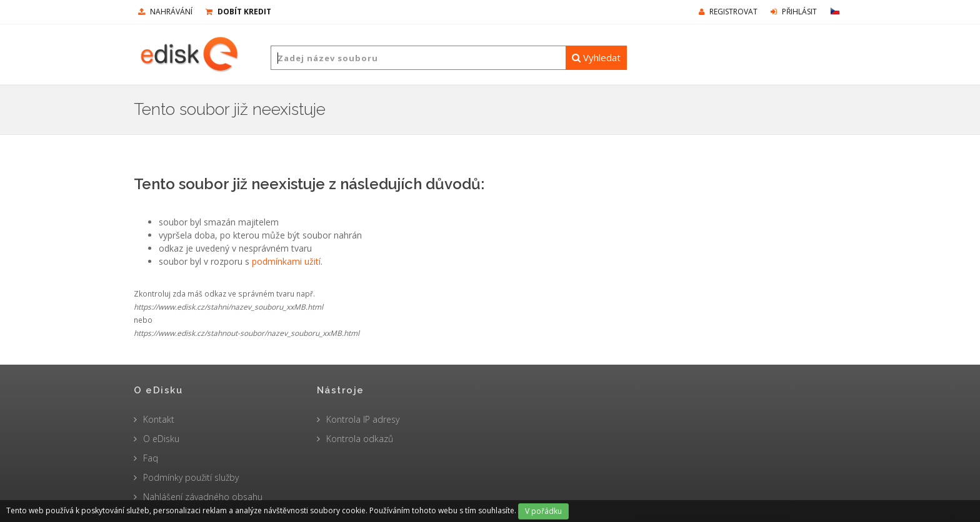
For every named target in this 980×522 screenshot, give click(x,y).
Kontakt (159, 419)
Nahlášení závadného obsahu (203, 497)
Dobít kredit (238, 12)
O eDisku (161, 439)
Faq (151, 458)
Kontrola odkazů (360, 439)
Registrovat (728, 12)
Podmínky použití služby (191, 477)
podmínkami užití (286, 261)
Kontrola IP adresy (363, 419)
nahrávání (165, 12)
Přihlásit (794, 12)
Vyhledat (596, 57)
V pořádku (543, 511)
